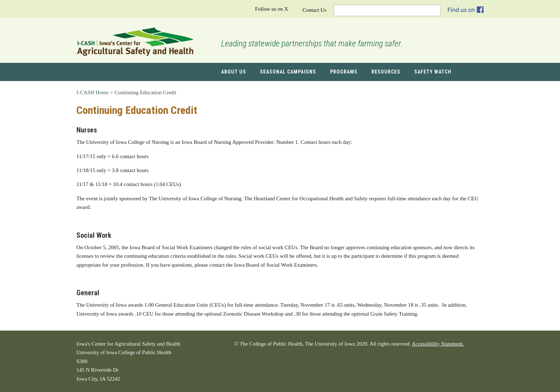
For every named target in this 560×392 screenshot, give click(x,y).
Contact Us (314, 10)
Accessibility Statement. (438, 344)
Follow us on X (272, 9)
